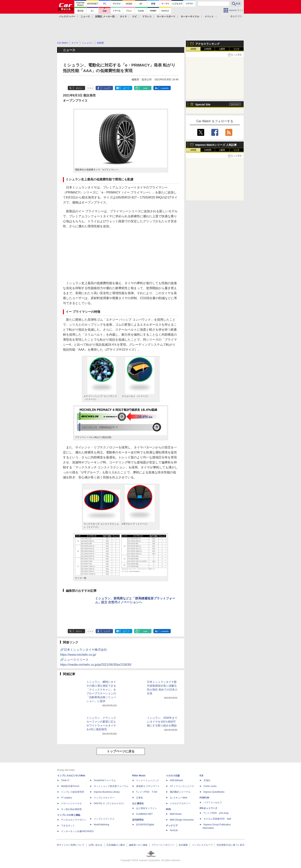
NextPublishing (101, 825)
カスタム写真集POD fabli (217, 819)
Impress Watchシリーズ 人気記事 (216, 145)
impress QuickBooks (214, 792)
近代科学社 (138, 820)
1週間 (222, 49)
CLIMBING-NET (144, 814)
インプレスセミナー (104, 798)
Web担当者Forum (70, 786)
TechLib (174, 830)
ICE (202, 776)
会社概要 (183, 845)
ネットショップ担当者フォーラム (111, 786)
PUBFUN (204, 798)
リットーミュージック (148, 780)
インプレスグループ (202, 845)
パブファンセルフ (213, 802)
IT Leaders (66, 798)
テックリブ (172, 826)
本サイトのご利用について (71, 845)
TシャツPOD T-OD (147, 792)
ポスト (79, 88)
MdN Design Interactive (182, 820)
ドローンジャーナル (71, 803)
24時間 (208, 49)
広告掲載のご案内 (116, 845)
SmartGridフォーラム (105, 780)
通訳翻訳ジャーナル (180, 792)
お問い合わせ (95, 845)
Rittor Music (139, 776)
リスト (90, 88)
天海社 (207, 780)
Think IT (65, 780)
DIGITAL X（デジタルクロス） (110, 803)
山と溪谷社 (138, 803)
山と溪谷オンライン (146, 808)
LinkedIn (165, 88)
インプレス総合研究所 (73, 792)
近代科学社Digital (145, 825)
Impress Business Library (107, 792)
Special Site (203, 105)
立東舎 (140, 798)
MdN (168, 809)
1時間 (193, 49)
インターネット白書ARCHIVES (77, 831)
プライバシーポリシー (163, 845)
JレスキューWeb (178, 798)
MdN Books (176, 814)
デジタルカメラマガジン (74, 820)
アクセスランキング (207, 44)
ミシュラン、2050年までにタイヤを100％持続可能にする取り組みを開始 (162, 722)
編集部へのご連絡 (138, 845)
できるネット (68, 826)
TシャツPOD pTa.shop (216, 813)
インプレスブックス (104, 819)
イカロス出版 (173, 776)
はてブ (126, 88)
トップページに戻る (121, 751)
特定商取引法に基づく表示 (231, 845)
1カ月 (237, 49)
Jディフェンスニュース (182, 786)
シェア (107, 88)
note (145, 88)
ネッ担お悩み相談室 (71, 809)
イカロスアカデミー (180, 803)
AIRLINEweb (176, 780)
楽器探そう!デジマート (148, 786)
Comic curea (210, 786)
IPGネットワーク (209, 808)
